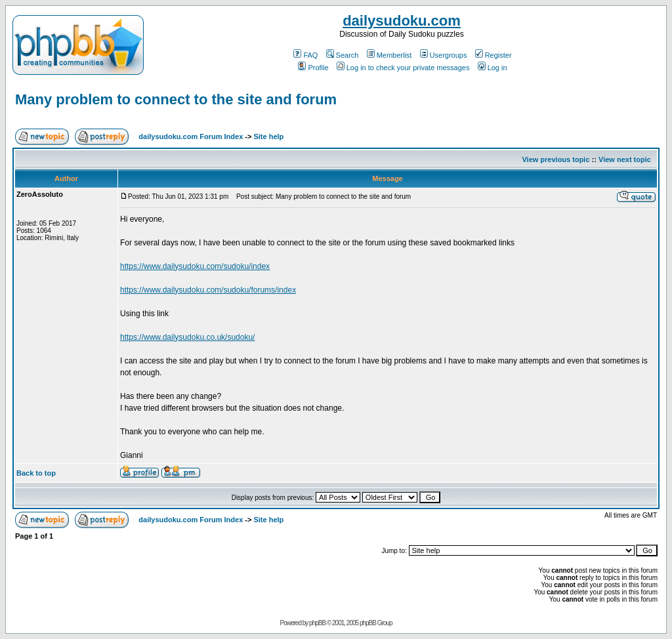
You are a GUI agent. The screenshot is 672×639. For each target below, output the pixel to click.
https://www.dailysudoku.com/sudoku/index (195, 266)
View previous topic (556, 159)
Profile (313, 68)
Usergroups (444, 55)
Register (493, 55)
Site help (268, 136)
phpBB (317, 623)
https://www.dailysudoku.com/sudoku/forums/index (208, 290)
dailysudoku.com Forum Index (191, 136)
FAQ (305, 55)
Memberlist (389, 55)
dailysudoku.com (402, 21)
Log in (493, 68)
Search (343, 55)
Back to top (36, 473)
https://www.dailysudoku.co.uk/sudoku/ (187, 337)
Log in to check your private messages (403, 68)
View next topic (625, 159)
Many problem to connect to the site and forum (176, 99)
